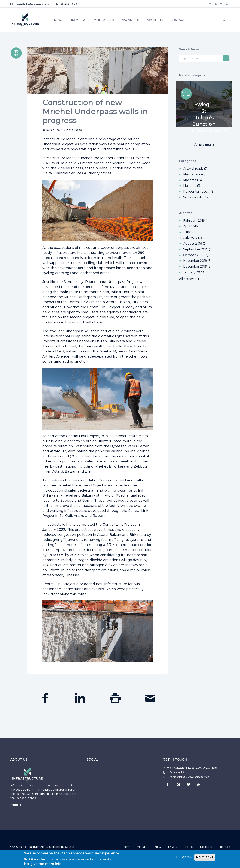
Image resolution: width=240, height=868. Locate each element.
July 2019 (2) (193, 238)
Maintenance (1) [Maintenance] (195, 174)
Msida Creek (104, 20)
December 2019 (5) (197, 266)
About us (155, 20)
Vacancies (130, 20)
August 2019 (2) (195, 244)
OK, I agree (183, 857)
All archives (187, 279)
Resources (207, 847)
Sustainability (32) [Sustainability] (196, 197)
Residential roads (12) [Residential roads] (199, 192)
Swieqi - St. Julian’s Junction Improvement (209, 117)
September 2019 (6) (198, 249)
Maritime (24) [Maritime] (193, 180)
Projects (189, 847)
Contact (177, 20)
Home (127, 847)
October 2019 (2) (196, 255)
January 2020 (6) (196, 272)
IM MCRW (78, 20)
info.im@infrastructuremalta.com (31, 4)
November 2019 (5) (197, 261)
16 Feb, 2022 (53, 130)
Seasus (70, 847)
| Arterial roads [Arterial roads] (72, 130)
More (14, 805)
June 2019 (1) (193, 232)
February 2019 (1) (196, 221)
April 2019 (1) (192, 226)
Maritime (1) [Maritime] (192, 186)
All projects (203, 159)
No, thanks (205, 857)
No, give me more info (43, 864)
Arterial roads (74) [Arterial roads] (196, 169)
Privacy (173, 847)
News (59, 20)
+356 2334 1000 (66, 4)
